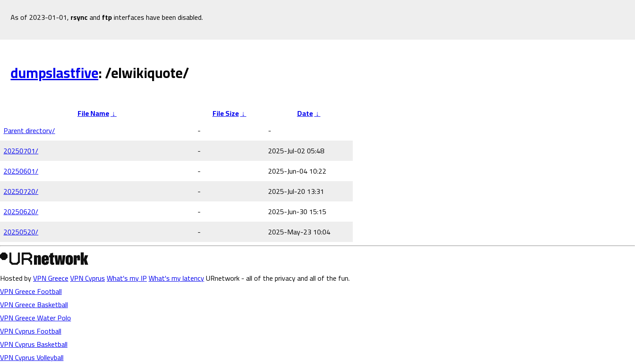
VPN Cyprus (88, 278)
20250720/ (21, 191)
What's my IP (127, 278)
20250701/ (21, 151)
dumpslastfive (54, 73)
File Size (226, 113)
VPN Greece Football (31, 291)
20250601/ (21, 171)
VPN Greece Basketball (34, 305)
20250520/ (21, 232)
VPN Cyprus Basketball (34, 344)
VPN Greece (51, 278)
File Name (93, 113)
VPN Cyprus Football (31, 331)
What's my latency (176, 278)
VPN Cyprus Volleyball (32, 357)
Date (305, 113)
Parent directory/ (29, 130)
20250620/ (21, 212)
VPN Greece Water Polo (35, 318)
